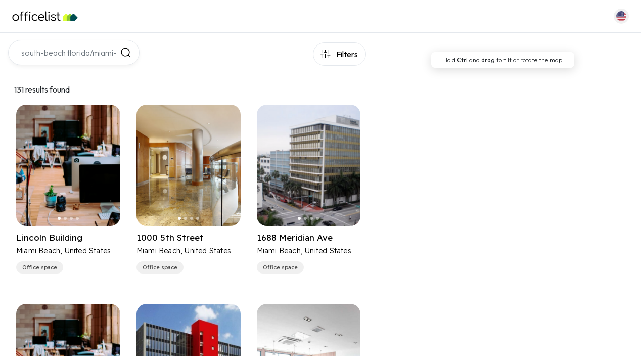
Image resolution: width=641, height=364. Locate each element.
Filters (347, 54)
